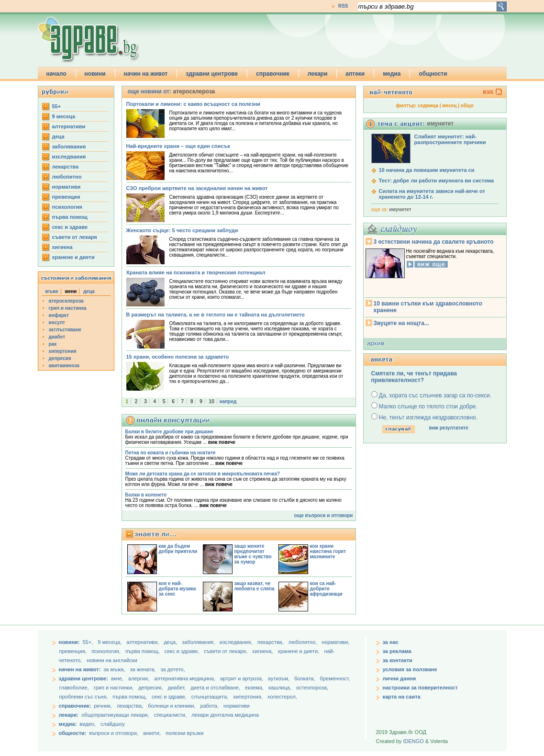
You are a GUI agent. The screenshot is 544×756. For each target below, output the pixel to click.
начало (56, 74)
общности (433, 74)
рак (53, 344)
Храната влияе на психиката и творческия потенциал (196, 272)
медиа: (68, 724)
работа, (210, 706)
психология (67, 207)
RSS (343, 6)
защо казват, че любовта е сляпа (255, 586)
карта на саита (402, 697)
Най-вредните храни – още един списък (178, 146)
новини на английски (112, 660)
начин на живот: (80, 669)
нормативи (67, 187)
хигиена (62, 247)
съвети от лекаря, (226, 651)
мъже (52, 291)
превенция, (74, 651)
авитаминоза (64, 366)
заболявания (69, 147)
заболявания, (199, 642)
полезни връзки (184, 733)
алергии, (139, 678)
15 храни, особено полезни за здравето (178, 357)
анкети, (152, 733)
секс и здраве (70, 227)
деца (58, 136)
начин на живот (146, 74)
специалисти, (170, 715)
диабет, (178, 688)
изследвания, (237, 642)
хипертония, (249, 697)
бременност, (335, 678)
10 (212, 401)
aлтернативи (69, 126)
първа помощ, (143, 651)
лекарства (66, 167)
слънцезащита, (211, 697)
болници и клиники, (172, 706)
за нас (391, 642)
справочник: (75, 706)
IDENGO (413, 741)
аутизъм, (279, 678)
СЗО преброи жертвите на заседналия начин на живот (197, 188)
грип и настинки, (115, 688)
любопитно (67, 177)
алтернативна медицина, (185, 678)
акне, (118, 678)
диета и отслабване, (216, 688)
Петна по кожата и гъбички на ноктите (171, 453)
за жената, (143, 669)
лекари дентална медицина (225, 715)
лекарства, (271, 642)
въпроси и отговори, (113, 733)
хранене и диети (73, 257)
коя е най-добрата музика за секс (178, 589)
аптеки (355, 74)
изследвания (69, 157)
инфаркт (59, 315)
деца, (171, 642)
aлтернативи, (143, 642)
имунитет (400, 209)
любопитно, (304, 642)
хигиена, (263, 651)
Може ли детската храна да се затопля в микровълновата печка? (203, 474)
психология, (107, 651)
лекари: (69, 715)
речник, (103, 706)
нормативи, (335, 642)
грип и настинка (68, 308)
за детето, (172, 669)
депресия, (151, 688)
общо (467, 106)
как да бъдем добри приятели (178, 549)
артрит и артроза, (242, 678)
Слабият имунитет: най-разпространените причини (450, 139)
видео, (88, 724)
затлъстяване (65, 330)
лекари (318, 74)
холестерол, (282, 697)
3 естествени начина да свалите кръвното (434, 242)
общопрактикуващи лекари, (115, 715)
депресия (60, 358)
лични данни (400, 678)
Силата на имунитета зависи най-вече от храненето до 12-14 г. (432, 194)
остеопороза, (312, 688)
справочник (273, 74)
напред (228, 401)
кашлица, (281, 688)
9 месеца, (110, 642)
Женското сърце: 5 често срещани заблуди (182, 230)
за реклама (397, 651)
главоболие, (75, 688)
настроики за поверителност (420, 688)
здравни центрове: (83, 678)
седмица (428, 106)
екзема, (255, 688)
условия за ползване (410, 669)
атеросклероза (66, 301)
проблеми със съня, (84, 697)
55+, (88, 642)
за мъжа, (114, 669)
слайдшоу (113, 724)
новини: (69, 642)
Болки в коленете (146, 495)
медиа (392, 74)
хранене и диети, (299, 651)
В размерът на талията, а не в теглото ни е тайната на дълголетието (216, 315)
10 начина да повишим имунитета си (427, 170)
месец (449, 106)
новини (95, 74)
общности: (73, 733)
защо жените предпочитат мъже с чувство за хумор (253, 554)
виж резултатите (449, 428)
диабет (57, 337)
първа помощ (70, 217)
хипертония (63, 351)
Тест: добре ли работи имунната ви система (437, 181)
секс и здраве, (183, 651)
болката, (305, 678)
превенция (66, 197)
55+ (57, 106)
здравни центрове (212, 74)
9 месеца (64, 116)
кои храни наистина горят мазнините (328, 551)
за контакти (398, 660)
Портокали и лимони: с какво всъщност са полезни (194, 104)
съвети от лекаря (75, 237)
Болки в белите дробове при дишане (169, 432)
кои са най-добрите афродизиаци (326, 589)
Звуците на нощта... (401, 323)
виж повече (222, 442)
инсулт (57, 322)
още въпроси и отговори (324, 515)
